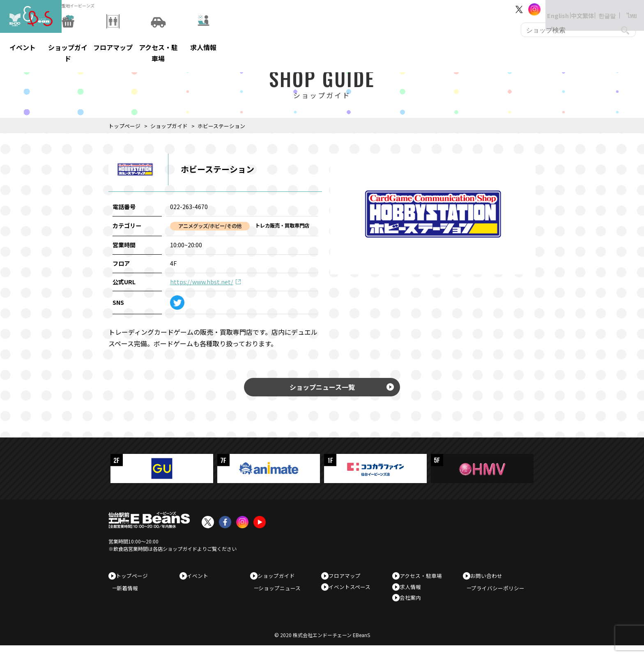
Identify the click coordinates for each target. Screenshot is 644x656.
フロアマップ (347, 580)
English (550, 9)
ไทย (624, 9)
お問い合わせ (489, 580)
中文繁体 (574, 9)
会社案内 (413, 606)
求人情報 (413, 593)
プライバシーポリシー (502, 595)
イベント (200, 580)
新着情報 (131, 595)
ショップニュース (284, 595)
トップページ (124, 126)
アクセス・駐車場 (424, 580)
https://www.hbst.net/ (202, 282)
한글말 (599, 9)
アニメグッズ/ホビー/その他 (210, 226)
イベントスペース (352, 593)
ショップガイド (169, 126)
